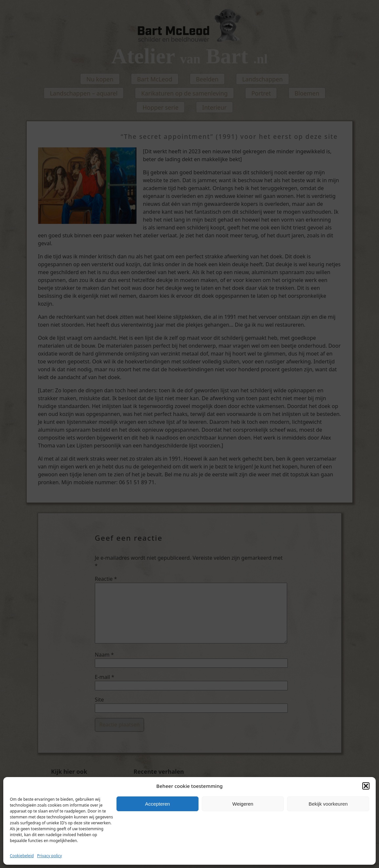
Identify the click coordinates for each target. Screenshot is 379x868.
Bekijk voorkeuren (328, 804)
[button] (366, 786)
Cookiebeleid (22, 856)
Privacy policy (50, 856)
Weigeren (243, 804)
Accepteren (158, 804)
